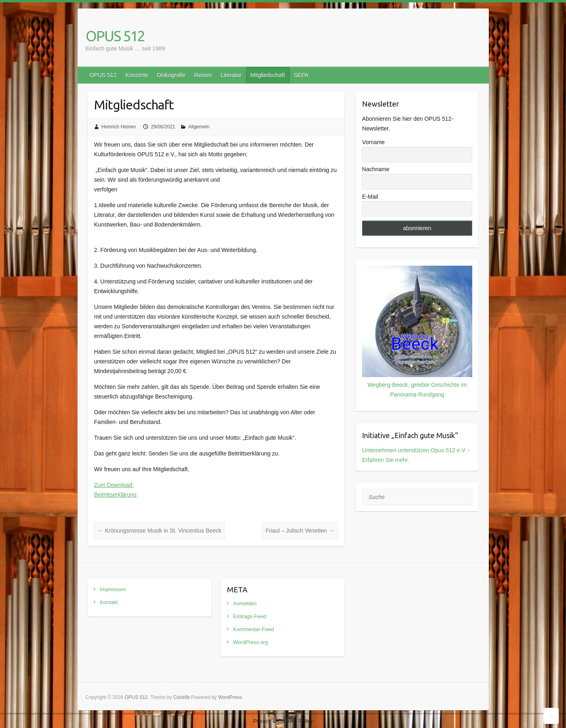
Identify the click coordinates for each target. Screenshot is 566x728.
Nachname (376, 169)
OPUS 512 (115, 36)
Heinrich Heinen (119, 127)
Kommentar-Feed (254, 629)
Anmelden (245, 603)
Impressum (113, 589)
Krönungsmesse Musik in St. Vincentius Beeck (160, 531)
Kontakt (109, 602)
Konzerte (137, 75)
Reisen (203, 75)
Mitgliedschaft (267, 75)
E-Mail (370, 197)
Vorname (373, 142)
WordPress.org (250, 642)
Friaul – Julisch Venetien (300, 531)
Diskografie (171, 75)
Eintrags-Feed (250, 616)
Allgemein (199, 127)
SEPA (301, 75)
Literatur (231, 75)
